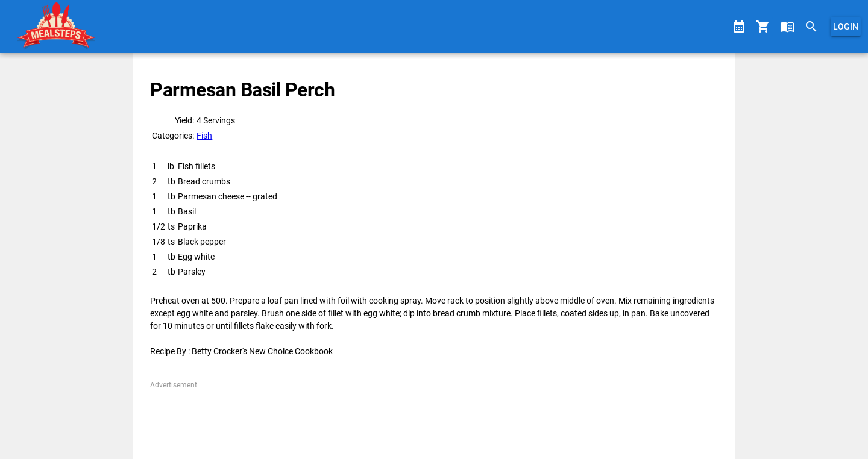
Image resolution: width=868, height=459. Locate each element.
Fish (204, 136)
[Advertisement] (434, 417)
